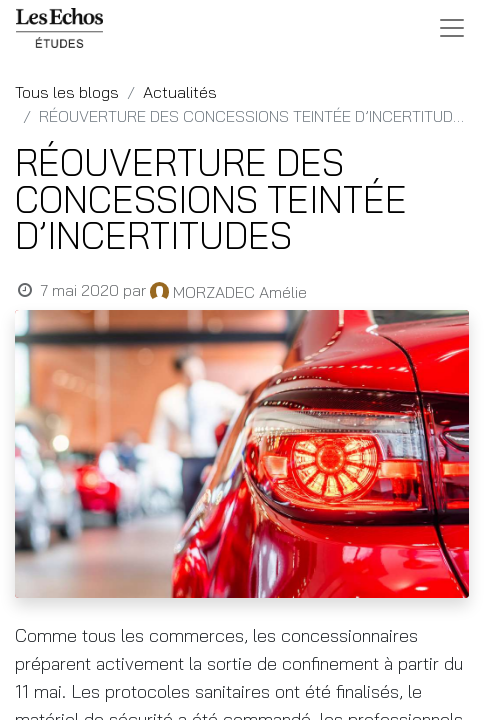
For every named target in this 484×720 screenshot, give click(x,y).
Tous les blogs (67, 92)
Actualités (180, 92)
